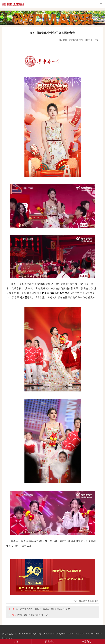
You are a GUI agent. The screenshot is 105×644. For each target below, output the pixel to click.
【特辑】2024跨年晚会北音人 (29, 615)
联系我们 (87, 642)
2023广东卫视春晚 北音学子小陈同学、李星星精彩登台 (40, 609)
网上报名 (50, 642)
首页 (16, 642)
